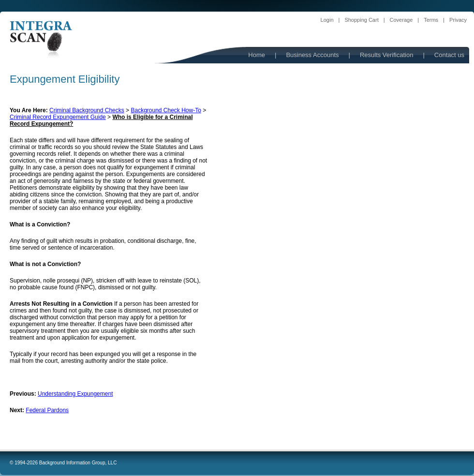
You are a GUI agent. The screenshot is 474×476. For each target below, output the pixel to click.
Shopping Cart (361, 20)
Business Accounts (312, 55)
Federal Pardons (47, 410)
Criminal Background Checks (87, 110)
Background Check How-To (166, 110)
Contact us (449, 55)
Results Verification (387, 55)
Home (257, 55)
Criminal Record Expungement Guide (58, 117)
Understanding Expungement (75, 394)
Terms (431, 20)
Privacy (458, 20)
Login (327, 20)
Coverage (401, 20)
